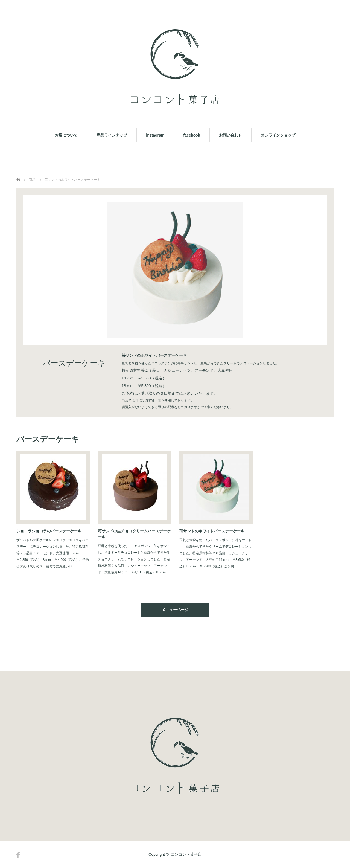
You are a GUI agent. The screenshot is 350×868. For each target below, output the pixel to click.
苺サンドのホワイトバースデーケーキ (212, 531)
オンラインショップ (278, 135)
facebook (192, 135)
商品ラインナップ (112, 135)
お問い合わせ (231, 135)
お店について (66, 135)
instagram (155, 135)
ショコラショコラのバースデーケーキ (49, 531)
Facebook (18, 855)
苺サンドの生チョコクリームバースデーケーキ (134, 534)
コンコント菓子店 (186, 854)
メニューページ (175, 610)
